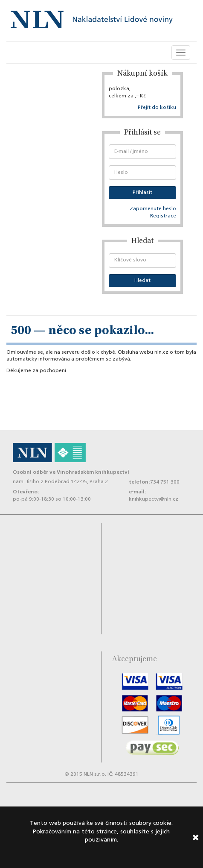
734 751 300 (165, 482)
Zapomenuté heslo (153, 209)
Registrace (163, 216)
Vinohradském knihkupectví (93, 472)
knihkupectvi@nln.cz (154, 499)
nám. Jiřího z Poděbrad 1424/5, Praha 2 (60, 482)
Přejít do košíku (157, 108)
